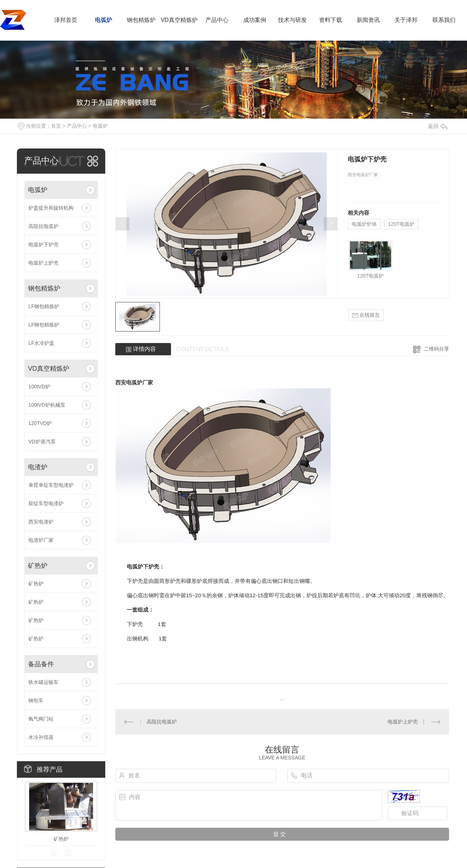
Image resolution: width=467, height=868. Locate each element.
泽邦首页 (66, 20)
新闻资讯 (368, 20)
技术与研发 (292, 20)
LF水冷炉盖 (41, 343)
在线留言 (366, 315)
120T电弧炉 (401, 224)
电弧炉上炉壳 (43, 263)
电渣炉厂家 (41, 540)
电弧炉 (103, 20)
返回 (438, 126)
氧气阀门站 (41, 719)
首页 (56, 126)
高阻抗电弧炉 (43, 226)
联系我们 (444, 20)
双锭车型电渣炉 (46, 503)
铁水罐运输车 (43, 682)
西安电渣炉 (41, 522)
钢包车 (36, 700)
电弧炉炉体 (364, 224)
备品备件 (41, 664)
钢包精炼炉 (141, 20)
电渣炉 (38, 467)
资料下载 (330, 20)
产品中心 (217, 20)
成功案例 (255, 20)
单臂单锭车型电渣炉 (51, 485)
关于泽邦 (406, 20)
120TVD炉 (40, 423)
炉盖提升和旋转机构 (51, 208)
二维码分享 (436, 349)
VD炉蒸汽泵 (42, 442)
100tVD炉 (39, 387)
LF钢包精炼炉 (44, 306)
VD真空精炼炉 (179, 20)
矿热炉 (38, 566)
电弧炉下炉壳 (43, 245)
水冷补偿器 (41, 737)
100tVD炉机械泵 (47, 405)
